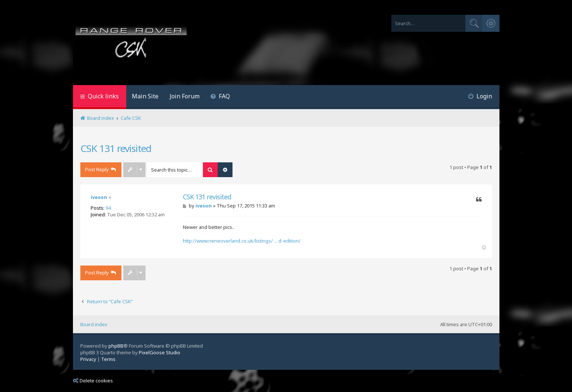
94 (108, 208)
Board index (94, 324)
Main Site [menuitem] (145, 96)
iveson (99, 197)
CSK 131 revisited (116, 148)
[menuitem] (220, 97)
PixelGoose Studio (160, 352)
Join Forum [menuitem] (185, 96)
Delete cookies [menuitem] (93, 381)
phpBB (116, 346)
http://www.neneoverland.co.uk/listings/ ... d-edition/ (242, 241)
